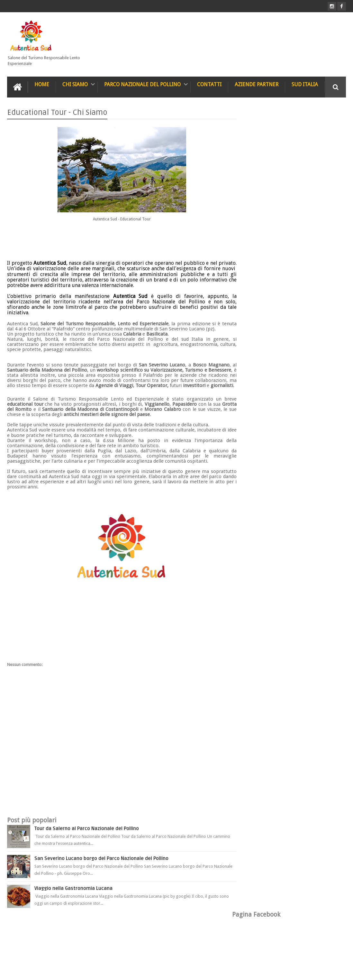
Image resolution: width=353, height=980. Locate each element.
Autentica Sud (61, 976)
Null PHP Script (333, 976)
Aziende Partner (257, 84)
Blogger (293, 976)
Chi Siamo (75, 84)
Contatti (209, 84)
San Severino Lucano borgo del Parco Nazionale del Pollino (101, 863)
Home (42, 84)
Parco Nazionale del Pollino (142, 84)
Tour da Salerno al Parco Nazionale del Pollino (87, 833)
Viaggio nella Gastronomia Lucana (73, 893)
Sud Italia (305, 84)
